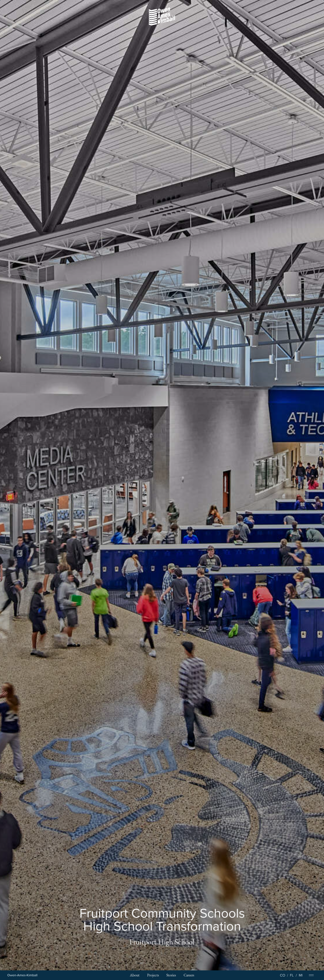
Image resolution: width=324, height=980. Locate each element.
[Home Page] (22, 975)
